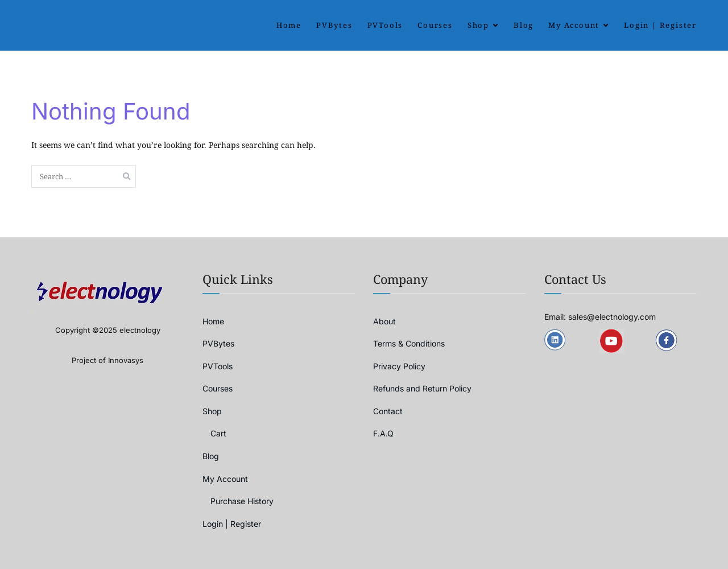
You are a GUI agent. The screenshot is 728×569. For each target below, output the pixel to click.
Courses (435, 25)
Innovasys (126, 360)
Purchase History (242, 501)
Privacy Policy (399, 366)
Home (289, 25)
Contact (388, 411)
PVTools (385, 25)
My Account (574, 25)
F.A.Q (383, 433)
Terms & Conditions (409, 343)
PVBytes (334, 25)
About (384, 321)
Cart (218, 433)
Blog (524, 25)
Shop (478, 25)
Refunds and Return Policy (422, 388)
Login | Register (660, 25)
